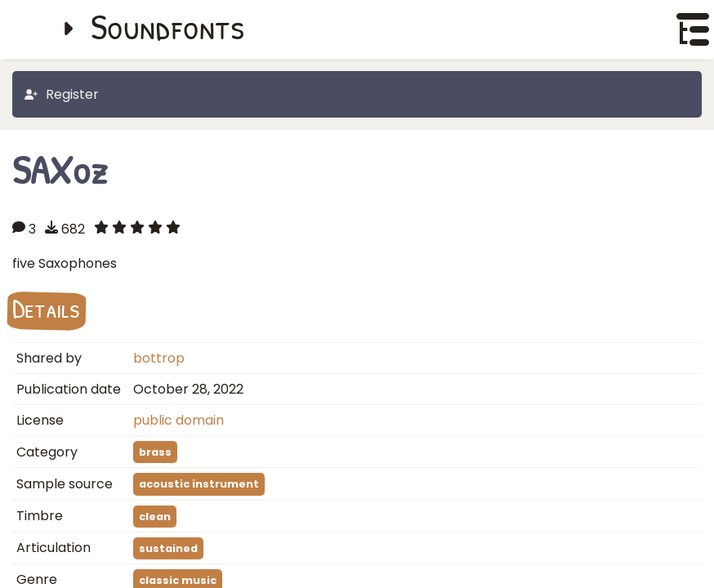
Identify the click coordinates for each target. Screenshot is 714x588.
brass (155, 452)
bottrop (159, 358)
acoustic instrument (199, 484)
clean (155, 517)
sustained (168, 548)
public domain (178, 420)
